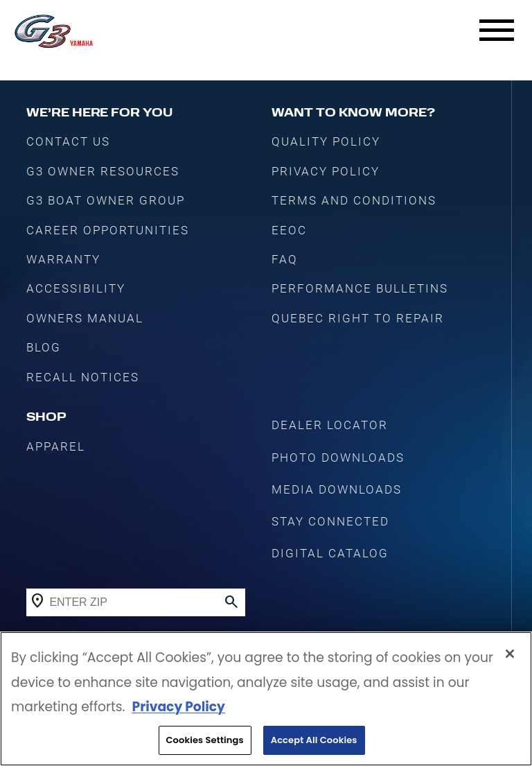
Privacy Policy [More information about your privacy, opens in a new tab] (178, 708)
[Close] (510, 655)
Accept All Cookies (314, 741)
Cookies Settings (205, 741)
